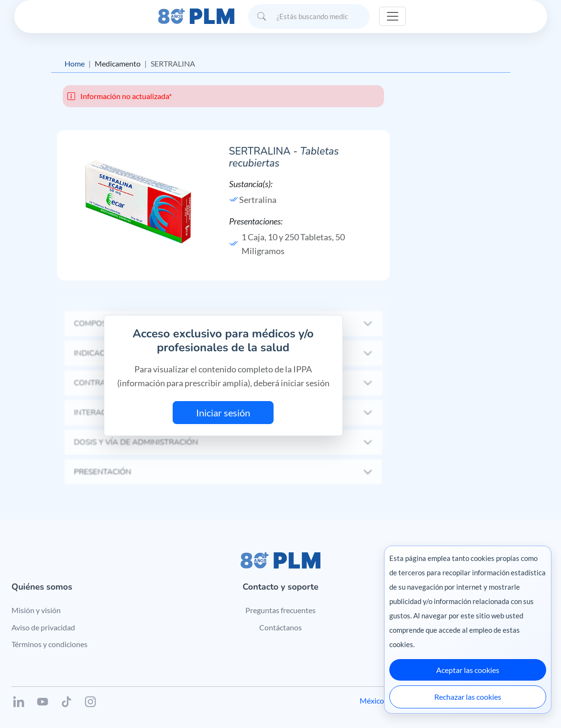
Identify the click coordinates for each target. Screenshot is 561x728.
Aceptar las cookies (468, 670)
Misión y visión (36, 610)
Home (75, 63)
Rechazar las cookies (468, 697)
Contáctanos (280, 627)
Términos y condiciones (49, 644)
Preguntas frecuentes (280, 610)
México (372, 700)
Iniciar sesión (223, 413)
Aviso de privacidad (43, 627)
